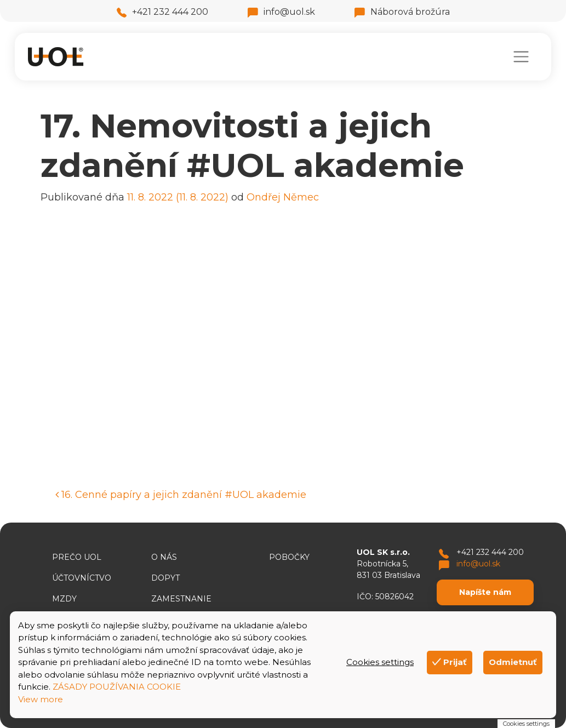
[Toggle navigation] (521, 57)
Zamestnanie (181, 599)
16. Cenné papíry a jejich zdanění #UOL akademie (181, 495)
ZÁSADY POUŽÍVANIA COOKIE (117, 687)
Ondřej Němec (283, 197)
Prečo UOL (77, 557)
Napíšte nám (485, 592)
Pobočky (289, 557)
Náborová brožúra (402, 12)
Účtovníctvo (82, 578)
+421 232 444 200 (162, 12)
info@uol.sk (281, 12)
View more (41, 699)
